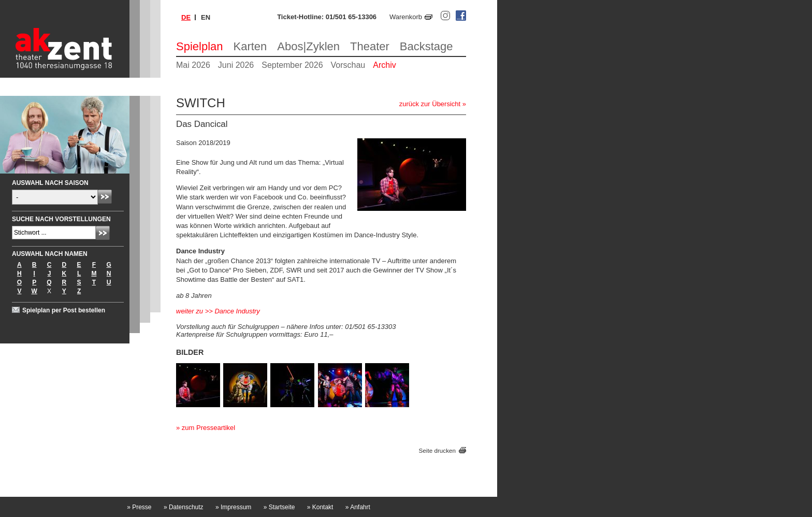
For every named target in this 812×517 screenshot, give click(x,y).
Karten (250, 46)
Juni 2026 (236, 65)
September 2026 (292, 65)
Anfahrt (358, 507)
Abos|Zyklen (308, 46)
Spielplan (200, 46)
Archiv (384, 65)
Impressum (233, 507)
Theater (370, 46)
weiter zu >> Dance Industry (218, 311)
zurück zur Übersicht (430, 104)
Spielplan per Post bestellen (64, 310)
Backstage (426, 46)
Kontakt (320, 507)
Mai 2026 (193, 65)
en (206, 17)
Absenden (105, 197)
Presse (139, 507)
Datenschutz (184, 507)
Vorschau (348, 65)
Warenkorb (406, 17)
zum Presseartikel (208, 428)
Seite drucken (437, 450)
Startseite (279, 507)
